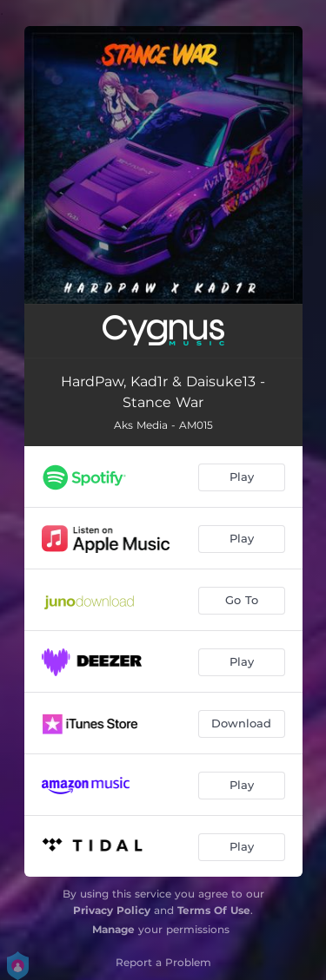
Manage (113, 929)
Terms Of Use (214, 910)
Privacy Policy (112, 910)
